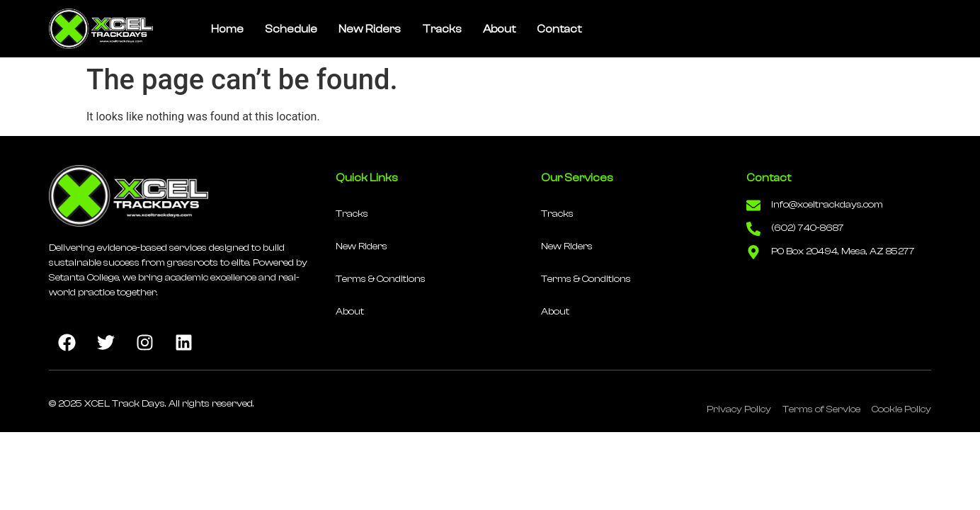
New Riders (370, 29)
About (499, 29)
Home (227, 29)
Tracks (442, 29)
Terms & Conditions (381, 279)
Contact (559, 29)
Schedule (291, 29)
